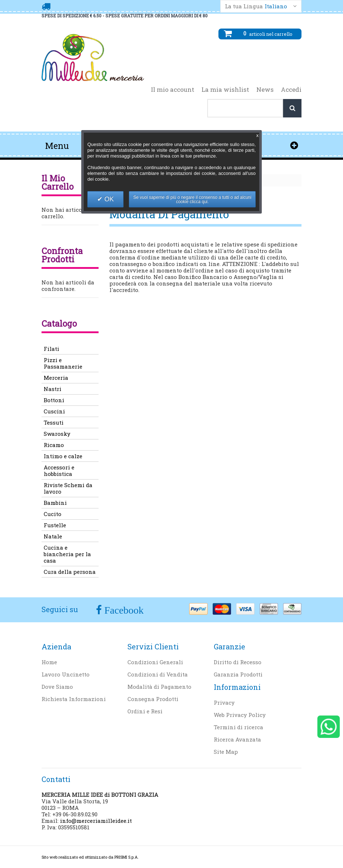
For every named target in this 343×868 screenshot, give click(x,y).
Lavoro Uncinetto (66, 674)
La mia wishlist (225, 90)
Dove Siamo (57, 687)
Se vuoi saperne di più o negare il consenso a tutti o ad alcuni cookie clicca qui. (192, 199)
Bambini (55, 503)
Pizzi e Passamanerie (63, 363)
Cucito (53, 514)
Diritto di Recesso (238, 662)
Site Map (226, 752)
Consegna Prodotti (153, 699)
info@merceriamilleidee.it (96, 821)
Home (49, 662)
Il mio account (173, 90)
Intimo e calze (63, 456)
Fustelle (55, 525)
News (265, 90)
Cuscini (54, 411)
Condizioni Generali (155, 662)
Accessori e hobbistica (59, 470)
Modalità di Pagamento (159, 687)
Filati (51, 349)
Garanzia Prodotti (238, 674)
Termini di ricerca (238, 727)
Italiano (276, 6)
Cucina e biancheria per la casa (67, 554)
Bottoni (54, 400)
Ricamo (54, 445)
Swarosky (57, 434)
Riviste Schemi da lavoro (68, 488)
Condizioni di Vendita (158, 674)
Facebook (123, 610)
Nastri (53, 389)
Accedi (291, 90)
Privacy (224, 702)
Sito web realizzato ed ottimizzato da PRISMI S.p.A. (90, 857)
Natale (53, 536)
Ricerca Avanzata (237, 739)
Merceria (56, 378)
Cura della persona (70, 572)
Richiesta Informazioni (74, 699)
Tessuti (54, 422)
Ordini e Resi (145, 711)
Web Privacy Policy (240, 715)
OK (108, 199)
